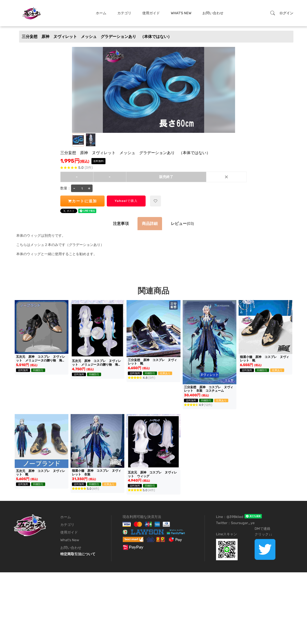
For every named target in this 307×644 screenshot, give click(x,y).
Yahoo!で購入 (126, 201)
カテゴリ (67, 525)
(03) (182, 224)
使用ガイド (69, 532)
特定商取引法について (78, 554)
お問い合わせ (71, 548)
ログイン (286, 13)
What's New (70, 540)
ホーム (66, 517)
